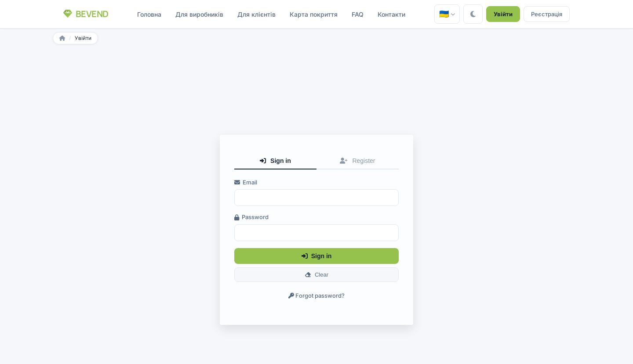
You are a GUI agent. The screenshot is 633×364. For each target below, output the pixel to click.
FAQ (358, 14)
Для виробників (199, 14)
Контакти (391, 14)
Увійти (503, 14)
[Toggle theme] (473, 14)
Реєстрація (547, 14)
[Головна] (62, 38)
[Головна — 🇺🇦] (447, 14)
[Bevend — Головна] (86, 14)
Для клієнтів (256, 14)
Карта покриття (314, 14)
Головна (149, 14)
